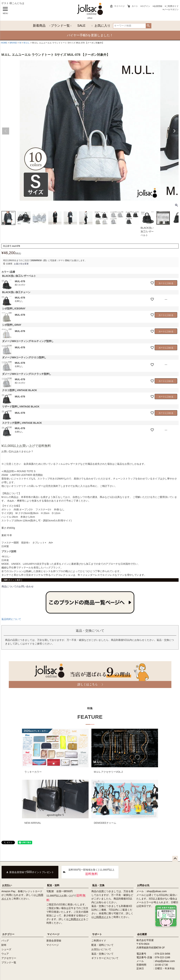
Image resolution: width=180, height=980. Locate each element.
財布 (4, 945)
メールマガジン (171, 9)
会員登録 (158, 6)
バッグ (5, 941)
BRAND (13, 43)
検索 (148, 26)
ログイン (146, 6)
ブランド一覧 (60, 26)
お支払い (7, 885)
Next (174, 131)
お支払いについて (101, 949)
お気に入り (102, 26)
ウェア (5, 954)
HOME (4, 43)
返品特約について (11, 619)
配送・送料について (102, 945)
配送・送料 (53, 885)
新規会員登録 (54, 941)
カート (135, 6)
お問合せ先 (143, 885)
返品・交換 (98, 885)
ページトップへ (175, 859)
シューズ (6, 949)
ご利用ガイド (172, 6)
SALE (81, 26)
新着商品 (39, 26)
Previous (6, 131)
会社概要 (142, 934)
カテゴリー (8, 934)
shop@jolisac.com (157, 891)
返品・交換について (102, 954)
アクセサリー (9, 958)
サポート (97, 934)
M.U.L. (27, 43)
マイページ (119, 6)
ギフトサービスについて (105, 958)
